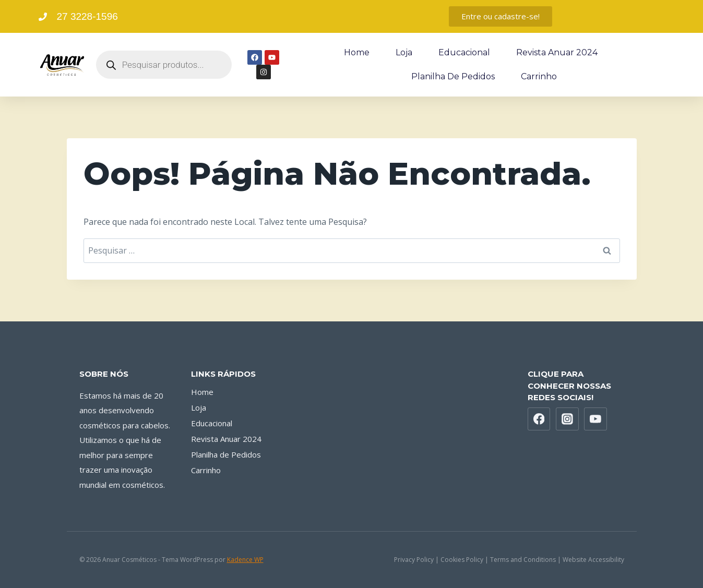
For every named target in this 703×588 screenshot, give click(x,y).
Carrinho (539, 76)
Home (357, 52)
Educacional (464, 52)
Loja (404, 52)
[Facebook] (539, 419)
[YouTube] (595, 419)
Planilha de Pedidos (453, 76)
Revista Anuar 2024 (557, 52)
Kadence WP (245, 560)
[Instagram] (567, 419)
